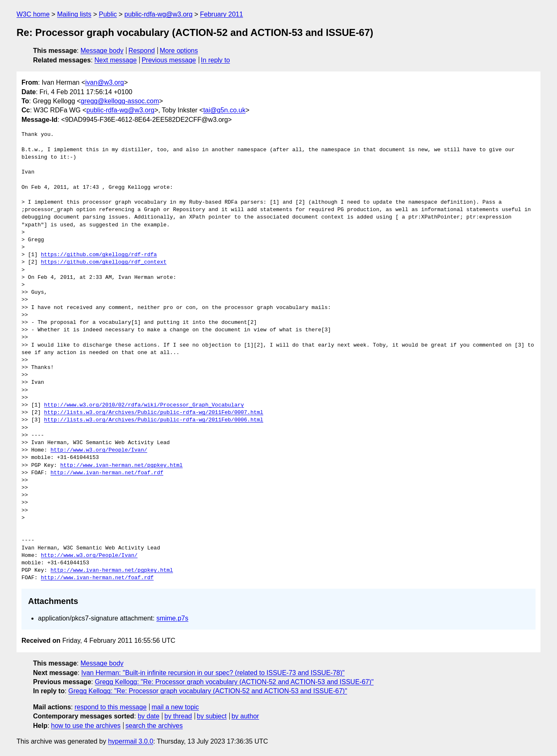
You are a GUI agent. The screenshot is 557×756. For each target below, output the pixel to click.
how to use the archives (86, 726)
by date (148, 716)
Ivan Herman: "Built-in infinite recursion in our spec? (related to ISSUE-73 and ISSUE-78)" (213, 673)
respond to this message (110, 707)
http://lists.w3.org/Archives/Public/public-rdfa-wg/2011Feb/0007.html (154, 413)
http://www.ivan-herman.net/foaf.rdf (107, 473)
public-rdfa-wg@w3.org (158, 14)
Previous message (169, 60)
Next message (116, 60)
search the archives (154, 726)
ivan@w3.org (105, 82)
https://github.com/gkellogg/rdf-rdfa (99, 255)
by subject (212, 716)
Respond (142, 51)
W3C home (33, 14)
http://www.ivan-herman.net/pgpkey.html (121, 466)
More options (179, 51)
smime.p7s (172, 618)
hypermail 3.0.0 (130, 741)
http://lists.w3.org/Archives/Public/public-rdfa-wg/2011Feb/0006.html (154, 420)
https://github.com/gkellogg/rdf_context (104, 262)
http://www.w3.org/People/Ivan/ (99, 450)
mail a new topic (175, 707)
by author (245, 716)
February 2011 (221, 14)
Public (108, 14)
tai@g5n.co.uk (225, 110)
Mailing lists (74, 14)
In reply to (215, 60)
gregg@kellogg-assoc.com (120, 101)
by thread (178, 716)
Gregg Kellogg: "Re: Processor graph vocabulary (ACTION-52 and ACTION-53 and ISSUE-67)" (234, 682)
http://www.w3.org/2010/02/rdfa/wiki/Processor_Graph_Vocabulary (144, 405)
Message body (102, 51)
